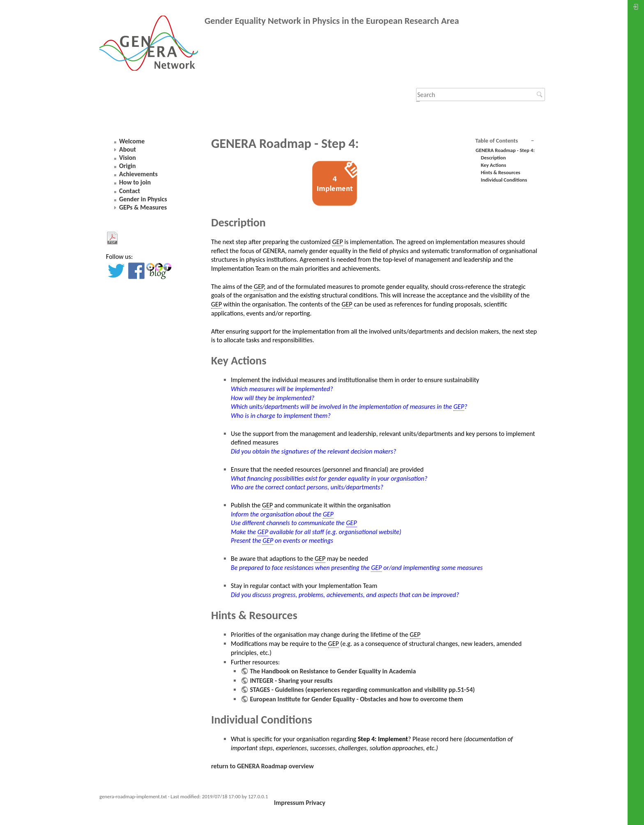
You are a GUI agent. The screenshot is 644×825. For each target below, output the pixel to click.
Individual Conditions (504, 180)
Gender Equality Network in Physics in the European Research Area (332, 21)
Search (541, 94)
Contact (130, 191)
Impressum (289, 803)
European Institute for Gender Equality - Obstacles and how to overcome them (356, 699)
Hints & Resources (501, 172)
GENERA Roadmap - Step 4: (505, 150)
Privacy (315, 803)
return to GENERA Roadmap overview (262, 766)
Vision (128, 158)
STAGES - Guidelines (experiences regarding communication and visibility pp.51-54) (362, 690)
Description (493, 158)
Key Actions (494, 165)
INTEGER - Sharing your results (291, 681)
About (128, 149)
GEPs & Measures (143, 207)
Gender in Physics (143, 199)
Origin (128, 166)
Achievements (138, 174)
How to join (135, 182)
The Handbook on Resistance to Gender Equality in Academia (333, 671)
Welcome (132, 141)
